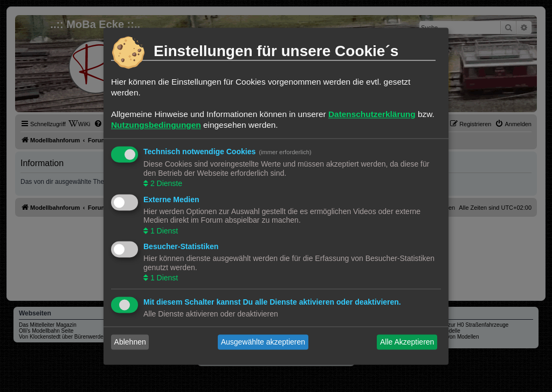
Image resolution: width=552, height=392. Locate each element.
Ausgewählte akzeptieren (263, 342)
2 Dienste (165, 184)
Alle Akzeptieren (407, 342)
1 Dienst (163, 231)
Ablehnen (130, 342)
